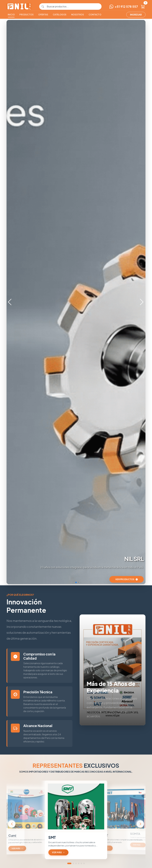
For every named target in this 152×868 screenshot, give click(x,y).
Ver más (17, 848)
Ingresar (136, 15)
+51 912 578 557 (124, 6)
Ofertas (43, 15)
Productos (26, 15)
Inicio (11, 15)
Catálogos (60, 15)
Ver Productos (127, 579)
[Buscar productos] (73, 7)
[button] (142, 302)
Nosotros (78, 15)
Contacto (95, 15)
